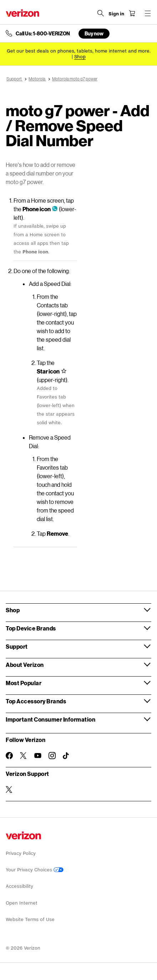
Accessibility (19, 886)
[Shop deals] (80, 57)
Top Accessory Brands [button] (36, 701)
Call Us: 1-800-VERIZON (43, 34)
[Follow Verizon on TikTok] (66, 756)
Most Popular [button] (24, 683)
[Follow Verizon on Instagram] (52, 756)
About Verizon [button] (25, 665)
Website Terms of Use (30, 919)
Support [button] (17, 646)
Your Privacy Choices (35, 870)
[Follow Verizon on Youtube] (38, 756)
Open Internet (22, 903)
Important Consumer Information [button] (50, 719)
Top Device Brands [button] (31, 628)
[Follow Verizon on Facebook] (9, 756)
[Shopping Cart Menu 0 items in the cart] (132, 13)
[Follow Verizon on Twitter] (24, 756)
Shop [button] (13, 610)
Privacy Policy (21, 853)
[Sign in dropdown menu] (116, 14)
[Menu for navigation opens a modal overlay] (148, 13)
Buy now (94, 33)
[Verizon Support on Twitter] (9, 790)
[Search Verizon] (101, 13)
